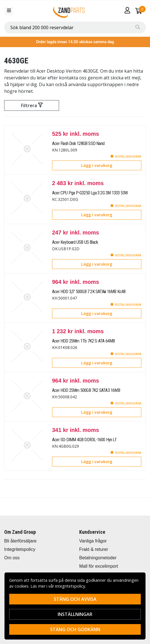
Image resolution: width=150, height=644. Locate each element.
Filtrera (32, 105)
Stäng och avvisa (75, 599)
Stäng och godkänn (75, 629)
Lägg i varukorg (97, 165)
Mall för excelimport (99, 566)
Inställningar (75, 614)
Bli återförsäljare (20, 541)
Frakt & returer (94, 549)
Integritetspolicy (20, 549)
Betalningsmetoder (98, 558)
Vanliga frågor (93, 541)
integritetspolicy (70, 586)
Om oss (12, 558)
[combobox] (75, 27)
